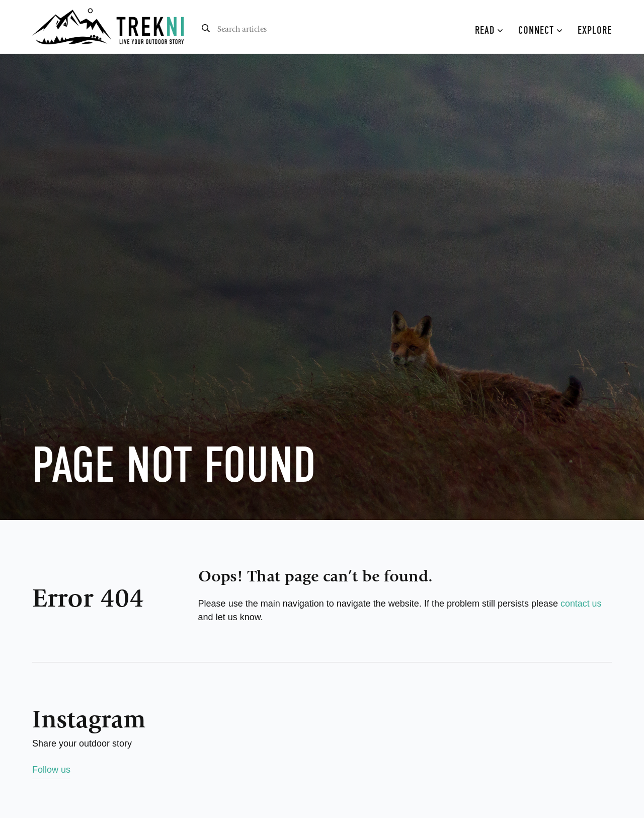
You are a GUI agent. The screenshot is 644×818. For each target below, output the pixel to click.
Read (489, 30)
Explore (595, 30)
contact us (581, 604)
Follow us (51, 770)
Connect (540, 30)
